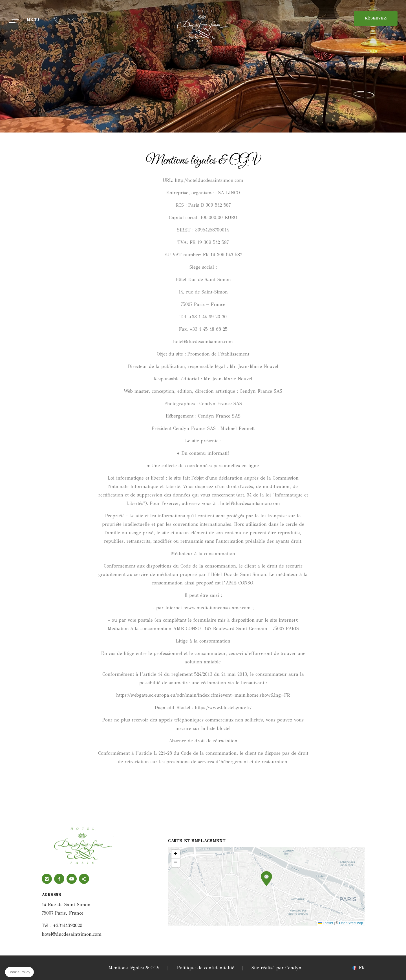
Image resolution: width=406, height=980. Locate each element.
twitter (84, 879)
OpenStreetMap (351, 923)
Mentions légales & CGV (134, 968)
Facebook (59, 879)
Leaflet (326, 923)
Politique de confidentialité (206, 968)
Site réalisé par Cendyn (276, 968)
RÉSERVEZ (376, 18)
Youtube (72, 879)
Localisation (84, 20)
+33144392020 (58, 20)
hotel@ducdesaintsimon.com (71, 20)
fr (362, 968)
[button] (266, 879)
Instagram (47, 879)
